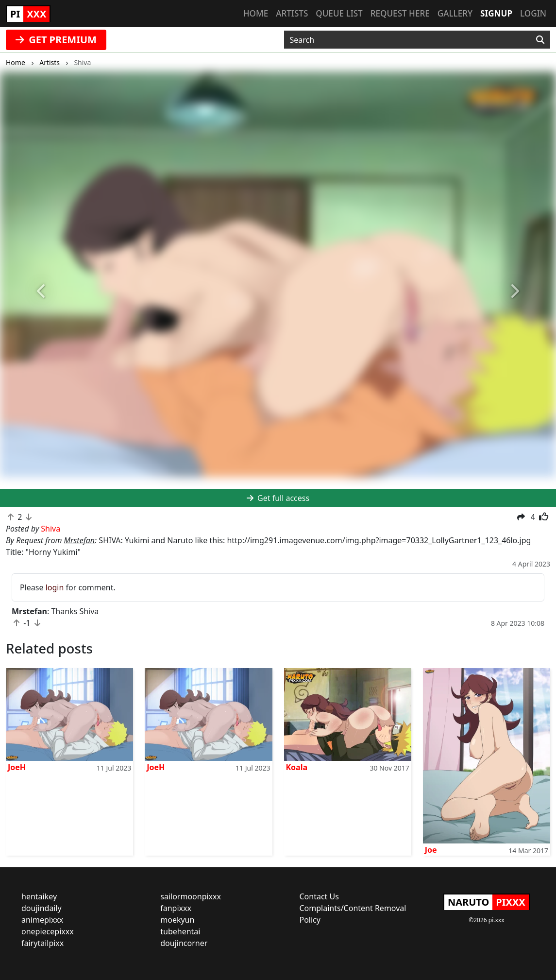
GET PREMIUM (56, 40)
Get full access (278, 498)
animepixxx (42, 920)
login (55, 587)
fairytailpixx (42, 943)
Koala (297, 767)
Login (533, 13)
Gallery (455, 13)
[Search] (540, 40)
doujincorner (184, 943)
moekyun (177, 920)
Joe (431, 850)
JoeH (17, 767)
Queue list (339, 13)
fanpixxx (176, 908)
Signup (496, 13)
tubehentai (180, 931)
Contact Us (319, 896)
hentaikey (39, 896)
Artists (292, 13)
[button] (42, 292)
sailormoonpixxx (191, 896)
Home (256, 13)
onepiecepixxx (48, 931)
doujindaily (42, 908)
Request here (400, 13)
